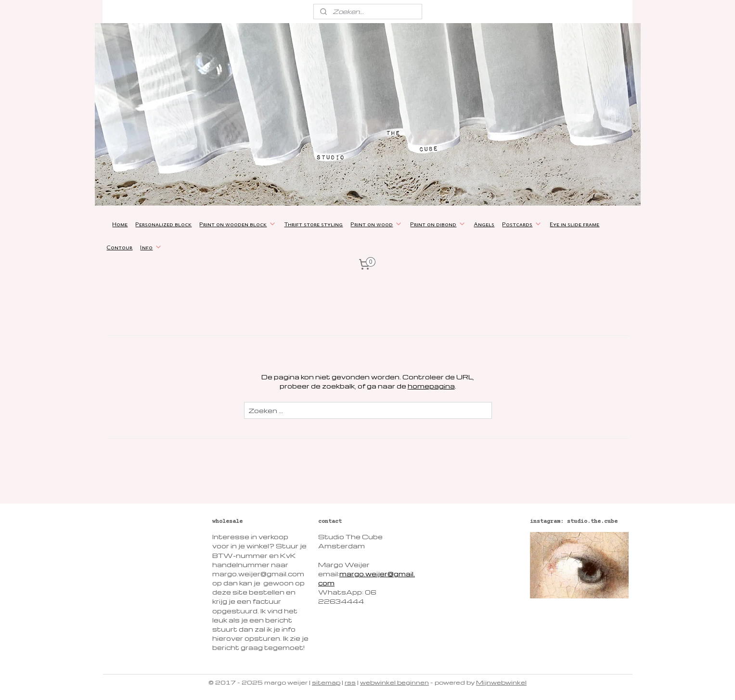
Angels (484, 224)
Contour (119, 247)
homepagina (431, 386)
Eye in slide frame (574, 224)
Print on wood (376, 224)
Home (120, 224)
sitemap (326, 682)
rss (350, 682)
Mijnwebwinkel (501, 682)
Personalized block (163, 224)
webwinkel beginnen (394, 682)
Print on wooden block (238, 224)
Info (151, 247)
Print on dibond (438, 224)
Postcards (522, 224)
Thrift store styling (313, 224)
